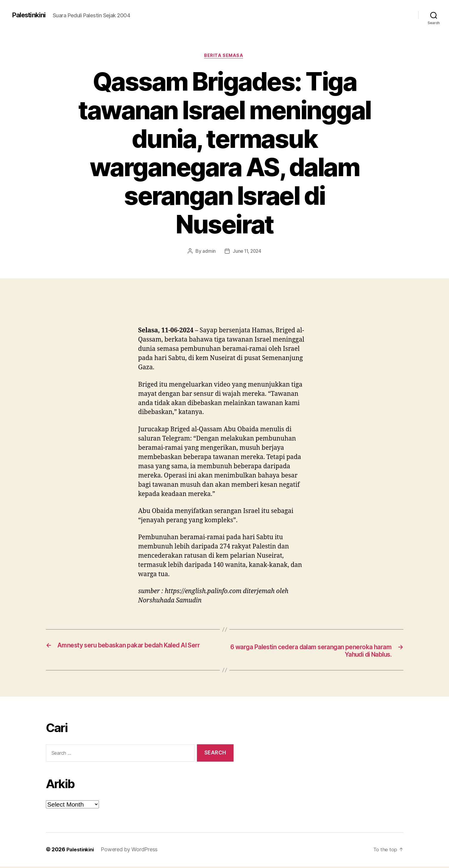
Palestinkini (30, 15)
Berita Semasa (224, 56)
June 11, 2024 (247, 252)
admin (208, 252)
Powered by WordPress (131, 851)
